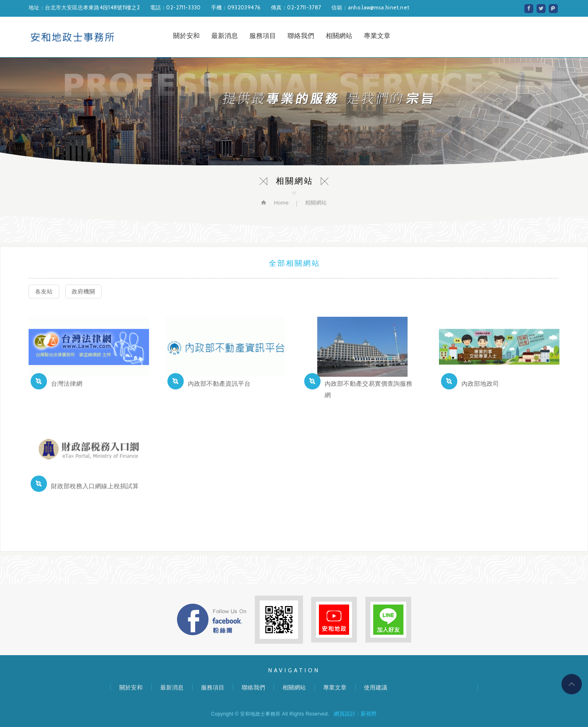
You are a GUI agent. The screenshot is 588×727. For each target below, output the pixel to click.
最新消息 (224, 36)
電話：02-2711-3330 (175, 7)
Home (281, 203)
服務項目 (263, 36)
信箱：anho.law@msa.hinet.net (370, 7)
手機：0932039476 (236, 7)
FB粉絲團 (212, 619)
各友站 (44, 291)
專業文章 (377, 36)
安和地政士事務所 (72, 37)
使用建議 (375, 687)
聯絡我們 (301, 36)
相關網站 (339, 36)
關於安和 (186, 36)
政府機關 (84, 291)
